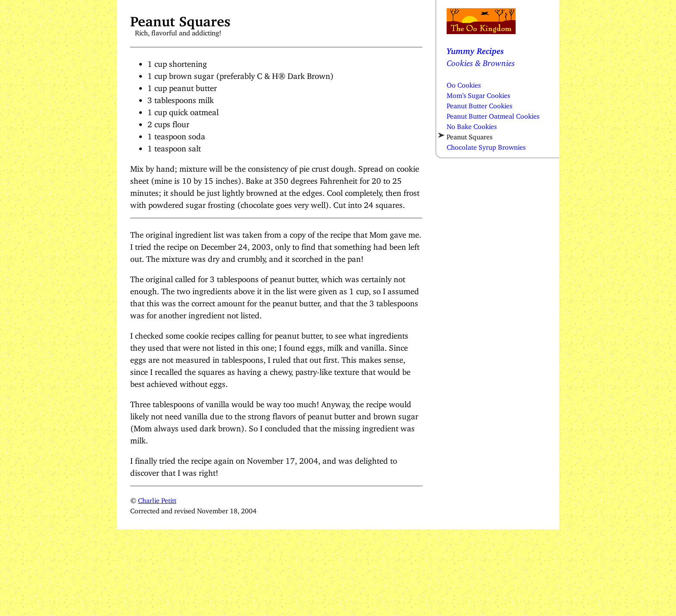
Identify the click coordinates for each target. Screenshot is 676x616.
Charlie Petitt (157, 499)
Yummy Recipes (475, 49)
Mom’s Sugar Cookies (478, 94)
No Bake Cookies (472, 125)
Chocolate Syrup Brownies (486, 145)
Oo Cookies (464, 83)
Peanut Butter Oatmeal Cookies (493, 114)
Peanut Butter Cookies (479, 104)
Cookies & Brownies (481, 61)
